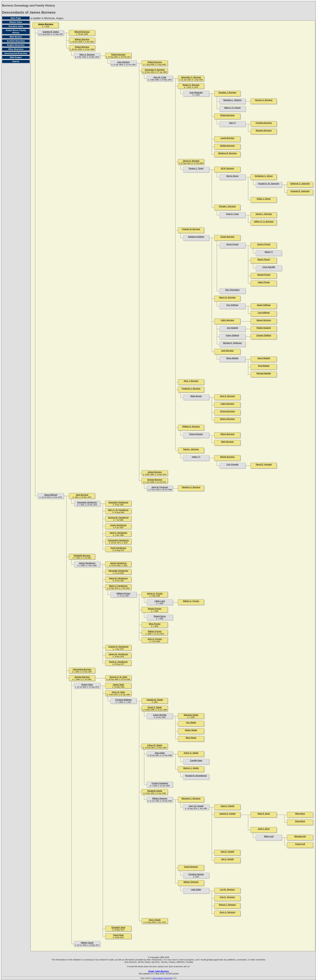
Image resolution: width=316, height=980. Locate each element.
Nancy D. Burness (227, 297)
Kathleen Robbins (196, 237)
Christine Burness (264, 123)
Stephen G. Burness (191, 487)
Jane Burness (82, 495)
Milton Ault (269, 836)
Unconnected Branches (16, 53)
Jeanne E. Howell (227, 814)
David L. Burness (191, 449)
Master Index (16, 22)
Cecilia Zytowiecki (160, 783)
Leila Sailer (196, 889)
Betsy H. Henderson (118, 586)
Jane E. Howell (227, 806)
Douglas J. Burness (227, 92)
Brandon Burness (264, 130)
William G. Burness (191, 426)
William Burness (82, 39)
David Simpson (191, 867)
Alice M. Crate (160, 77)
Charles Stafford (264, 335)
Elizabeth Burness (82, 555)
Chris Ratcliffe (269, 267)
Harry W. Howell (196, 806)
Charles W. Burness (191, 229)
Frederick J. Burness (191, 388)
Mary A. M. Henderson (118, 510)
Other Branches (16, 49)
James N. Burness (191, 161)
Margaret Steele (191, 715)
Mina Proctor (155, 624)
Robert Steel (87, 685)
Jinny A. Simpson (227, 912)
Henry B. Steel (118, 692)
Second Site (168, 978)
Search (16, 61)
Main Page (16, 18)
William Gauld (87, 943)
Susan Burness (227, 237)
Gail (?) (232, 123)
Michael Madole (264, 373)
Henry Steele (155, 920)
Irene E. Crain (232, 214)
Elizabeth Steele (155, 791)
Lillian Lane (160, 601)
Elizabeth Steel (118, 927)
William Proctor (123, 593)
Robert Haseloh (264, 328)
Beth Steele (191, 738)
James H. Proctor (155, 593)
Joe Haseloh (232, 328)
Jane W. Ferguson (160, 487)
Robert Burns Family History (16, 31)
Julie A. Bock (264, 829)
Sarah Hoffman (264, 305)
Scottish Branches (16, 41)
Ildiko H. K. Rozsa (232, 108)
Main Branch (16, 37)
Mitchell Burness (82, 32)
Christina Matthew (123, 700)
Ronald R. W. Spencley (269, 184)
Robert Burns (160, 616)
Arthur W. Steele (155, 745)
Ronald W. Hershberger (196, 776)
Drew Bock (300, 821)
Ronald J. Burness (227, 206)
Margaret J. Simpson (191, 798)
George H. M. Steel (118, 677)
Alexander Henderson (87, 502)
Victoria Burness (227, 411)
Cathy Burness (227, 320)
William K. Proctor (191, 601)
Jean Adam (160, 753)
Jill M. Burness (227, 168)
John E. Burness (227, 396)
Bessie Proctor (155, 609)
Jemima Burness (82, 677)
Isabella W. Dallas (51, 32)
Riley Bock (300, 814)
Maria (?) (269, 252)
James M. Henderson (118, 654)
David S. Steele (155, 707)
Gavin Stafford (232, 335)
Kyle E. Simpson (227, 897)
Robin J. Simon (264, 199)
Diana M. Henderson (118, 578)
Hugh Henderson (118, 548)
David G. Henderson (118, 662)
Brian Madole (232, 358)
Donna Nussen (196, 434)
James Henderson (87, 563)
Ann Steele (191, 722)
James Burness (46, 24)
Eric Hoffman (232, 305)
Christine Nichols (196, 874)
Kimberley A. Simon (264, 176)
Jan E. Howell (227, 859)
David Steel (118, 935)
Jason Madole (264, 358)
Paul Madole (264, 366)
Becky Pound (264, 259)
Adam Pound (264, 282)
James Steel (118, 685)
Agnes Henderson (118, 525)
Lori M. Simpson (227, 889)
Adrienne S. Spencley (300, 184)
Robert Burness (82, 47)
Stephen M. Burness (227, 153)
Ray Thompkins (232, 290)
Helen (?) (196, 457)
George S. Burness (264, 100)
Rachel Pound (264, 275)
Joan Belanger (196, 92)
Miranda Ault (300, 836)
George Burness (155, 480)
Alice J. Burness (191, 381)
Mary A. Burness (87, 54)
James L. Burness (264, 214)
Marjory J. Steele (191, 768)
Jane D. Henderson (118, 533)
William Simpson (160, 798)
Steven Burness (264, 320)
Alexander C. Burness (191, 77)
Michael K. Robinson (232, 343)
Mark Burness (227, 442)
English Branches (16, 45)
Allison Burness (227, 434)
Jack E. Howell (227, 852)
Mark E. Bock (264, 814)
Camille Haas (196, 760)
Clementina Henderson (118, 540)
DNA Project (16, 57)
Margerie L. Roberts (232, 100)
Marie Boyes (196, 396)
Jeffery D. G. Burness (264, 221)
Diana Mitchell (51, 495)
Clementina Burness (82, 669)
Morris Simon (232, 176)
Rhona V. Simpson (227, 905)
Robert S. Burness (191, 85)
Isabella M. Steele (155, 700)
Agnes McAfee (160, 715)
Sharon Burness (227, 419)
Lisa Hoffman (264, 313)
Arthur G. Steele (191, 753)
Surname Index (16, 26)
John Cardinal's (158, 978)
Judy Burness (227, 351)
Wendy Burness (227, 457)
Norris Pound (232, 244)
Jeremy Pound (264, 244)
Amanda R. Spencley (300, 191)
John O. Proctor (155, 639)
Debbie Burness (227, 146)
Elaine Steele (191, 730)
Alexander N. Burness (155, 70)
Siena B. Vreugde (264, 464)
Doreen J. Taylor (196, 168)
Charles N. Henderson (118, 647)
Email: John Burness (159, 971)
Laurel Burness (227, 138)
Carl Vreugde (232, 464)
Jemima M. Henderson (118, 518)
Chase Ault (300, 844)
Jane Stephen (123, 62)
